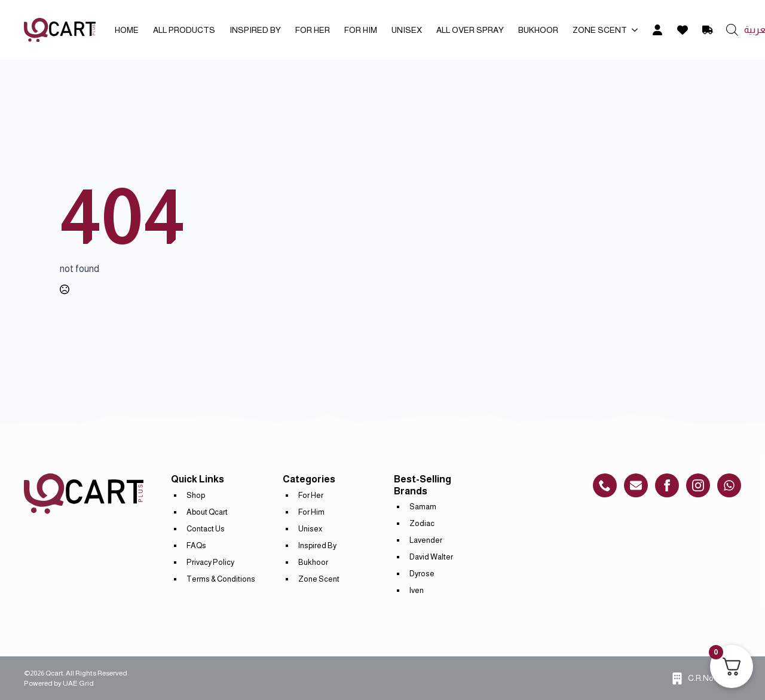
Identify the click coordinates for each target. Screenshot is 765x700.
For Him (361, 30)
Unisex (407, 30)
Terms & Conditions (221, 579)
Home (127, 30)
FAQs (196, 545)
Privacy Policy (210, 562)
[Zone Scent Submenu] (636, 30)
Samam (423, 507)
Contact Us (206, 529)
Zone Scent (600, 30)
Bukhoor (538, 30)
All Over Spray (470, 30)
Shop (196, 495)
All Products (184, 30)
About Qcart (207, 512)
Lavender (426, 540)
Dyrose (422, 574)
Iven (417, 590)
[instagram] (698, 485)
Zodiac (422, 523)
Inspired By (255, 30)
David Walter (431, 557)
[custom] (605, 485)
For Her (313, 30)
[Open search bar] (732, 30)
